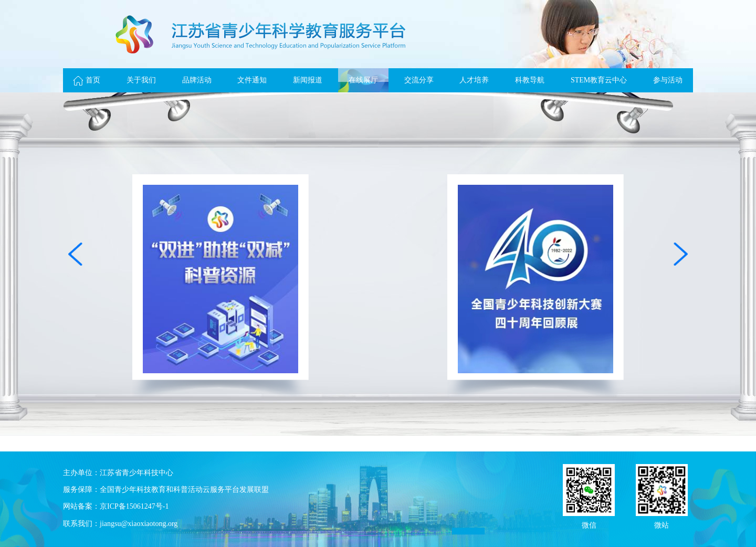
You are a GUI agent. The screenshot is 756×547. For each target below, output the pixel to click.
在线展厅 (363, 80)
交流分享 (419, 80)
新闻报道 (308, 80)
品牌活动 (197, 80)
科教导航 (530, 80)
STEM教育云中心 (599, 80)
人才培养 (474, 80)
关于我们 (141, 80)
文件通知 (252, 80)
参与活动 (668, 80)
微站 (661, 524)
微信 (589, 524)
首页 (87, 80)
